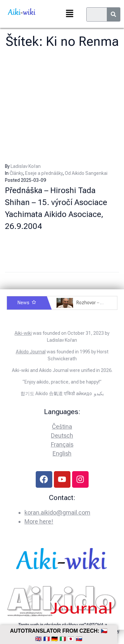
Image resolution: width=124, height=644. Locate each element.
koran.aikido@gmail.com (57, 512)
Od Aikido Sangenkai (86, 173)
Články (16, 173)
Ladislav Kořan (26, 166)
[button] (69, 14)
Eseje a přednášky (44, 173)
